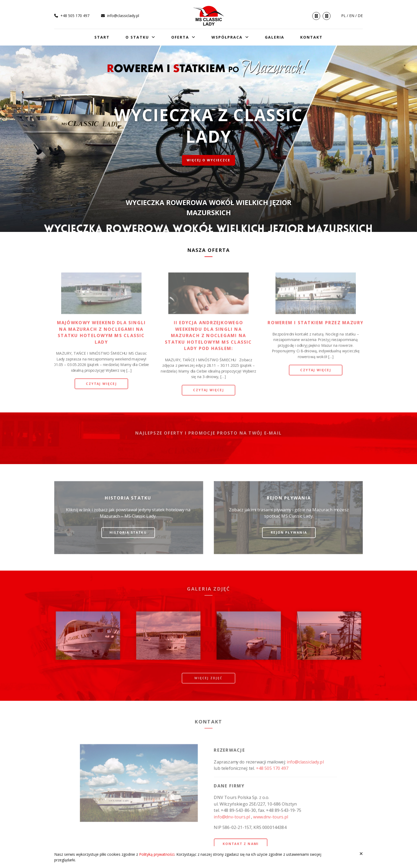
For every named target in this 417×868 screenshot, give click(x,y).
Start (102, 37)
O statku (137, 37)
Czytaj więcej (100, 384)
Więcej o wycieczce (208, 160)
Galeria (275, 37)
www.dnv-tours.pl (271, 817)
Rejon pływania (290, 532)
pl (343, 16)
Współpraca (227, 37)
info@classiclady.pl (120, 16)
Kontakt (311, 37)
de (360, 16)
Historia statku (127, 532)
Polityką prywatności (157, 854)
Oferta (180, 37)
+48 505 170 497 (72, 16)
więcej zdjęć (208, 678)
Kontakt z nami (241, 844)
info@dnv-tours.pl (232, 817)
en (352, 16)
